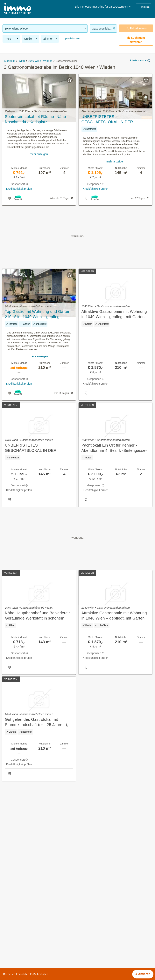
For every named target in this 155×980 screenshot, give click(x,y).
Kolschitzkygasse (90, 933)
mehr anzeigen (39, 154)
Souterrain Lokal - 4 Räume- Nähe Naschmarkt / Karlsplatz (35, 119)
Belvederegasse (89, 899)
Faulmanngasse (89, 916)
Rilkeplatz (84, 942)
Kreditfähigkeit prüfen (19, 189)
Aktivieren (143, 974)
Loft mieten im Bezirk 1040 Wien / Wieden (32, 934)
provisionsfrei (72, 38)
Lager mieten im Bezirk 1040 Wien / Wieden (33, 926)
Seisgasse (85, 951)
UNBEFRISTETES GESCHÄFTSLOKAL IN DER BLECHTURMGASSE (107, 120)
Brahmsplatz (86, 908)
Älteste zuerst (139, 60)
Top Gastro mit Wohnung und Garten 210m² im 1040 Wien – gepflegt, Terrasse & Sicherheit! (38, 314)
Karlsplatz (84, 925)
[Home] (18, 9)
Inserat (144, 7)
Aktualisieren (136, 28)
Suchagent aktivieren (136, 40)
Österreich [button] (124, 7)
